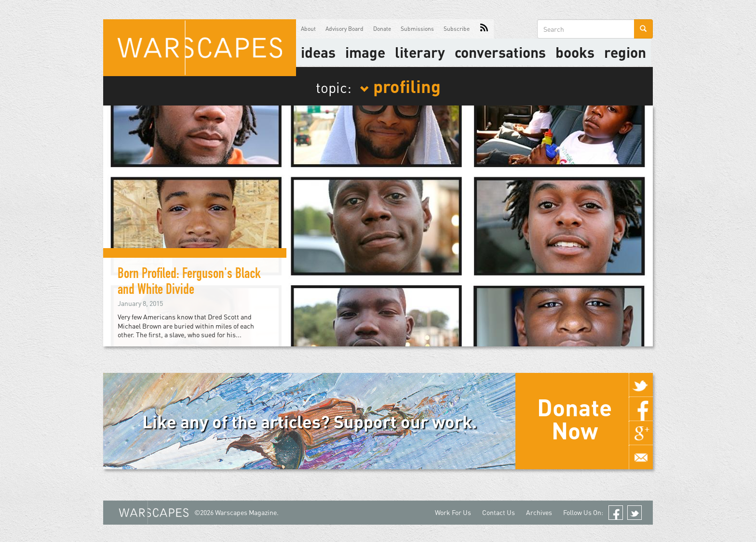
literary (420, 52)
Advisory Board (344, 29)
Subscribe (457, 29)
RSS (484, 29)
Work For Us (453, 512)
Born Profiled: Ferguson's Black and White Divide (189, 283)
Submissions (417, 29)
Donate (382, 29)
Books (575, 52)
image (365, 52)
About (308, 29)
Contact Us (499, 512)
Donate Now (574, 419)
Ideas (318, 52)
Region (625, 52)
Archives (539, 512)
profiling (400, 86)
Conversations (500, 52)
